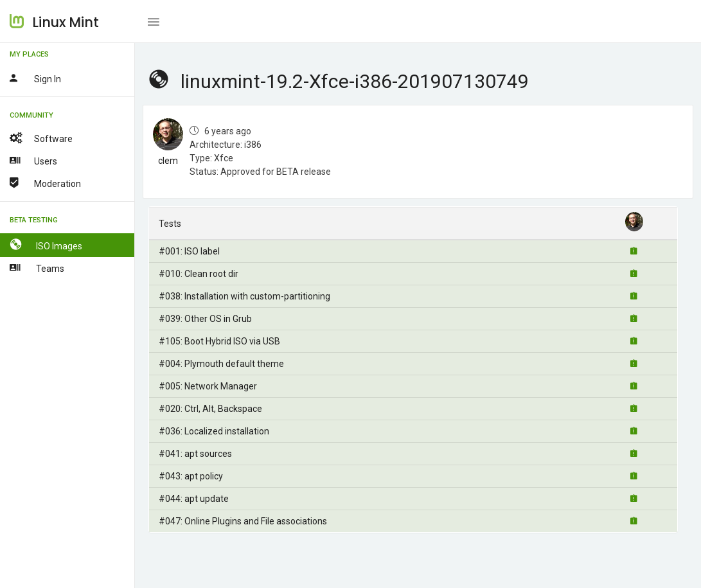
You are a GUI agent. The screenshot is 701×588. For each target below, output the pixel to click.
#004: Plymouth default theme (221, 364)
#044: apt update (194, 499)
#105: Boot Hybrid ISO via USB (219, 341)
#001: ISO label (189, 251)
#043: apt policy (191, 476)
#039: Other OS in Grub (205, 319)
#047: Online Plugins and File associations (243, 521)
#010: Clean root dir (199, 274)
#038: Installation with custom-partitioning (244, 296)
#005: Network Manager (208, 386)
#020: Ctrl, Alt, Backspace (210, 409)
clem (168, 161)
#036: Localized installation (214, 431)
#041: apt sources (195, 454)
